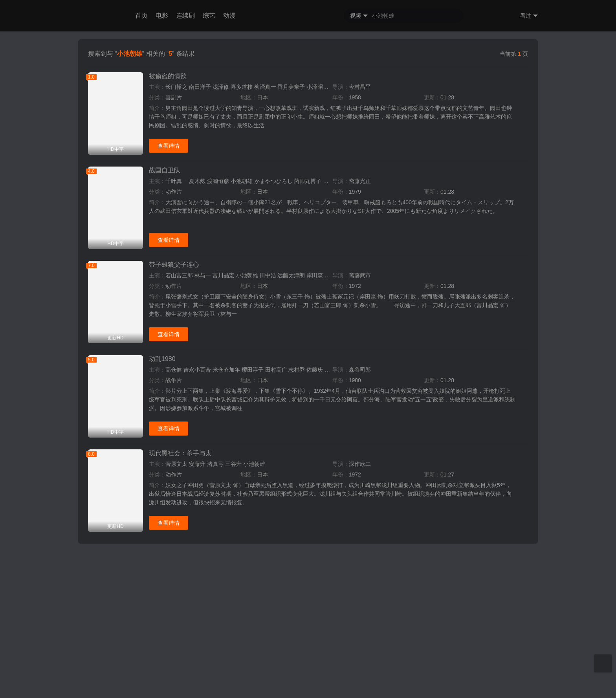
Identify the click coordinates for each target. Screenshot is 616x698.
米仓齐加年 (226, 678)
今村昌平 (360, 396)
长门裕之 (176, 396)
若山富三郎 (179, 584)
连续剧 (185, 16)
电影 (162, 16)
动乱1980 (162, 668)
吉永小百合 (197, 678)
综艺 (209, 16)
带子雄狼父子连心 (174, 573)
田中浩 (268, 584)
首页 (141, 16)
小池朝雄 (242, 490)
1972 (355, 595)
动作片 (174, 500)
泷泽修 (221, 396)
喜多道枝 (242, 396)
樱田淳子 (253, 678)
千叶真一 (176, 490)
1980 (355, 689)
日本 (262, 406)
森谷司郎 (360, 678)
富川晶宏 (224, 584)
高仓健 (174, 678)
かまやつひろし (273, 490)
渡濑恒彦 (218, 490)
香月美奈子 (291, 396)
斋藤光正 (360, 490)
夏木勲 (197, 490)
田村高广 (276, 678)
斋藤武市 (360, 584)
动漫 (229, 16)
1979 (355, 500)
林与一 (203, 584)
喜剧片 (174, 406)
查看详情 (169, 454)
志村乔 (297, 678)
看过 (529, 16)
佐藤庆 (315, 678)
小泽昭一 (317, 396)
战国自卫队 (165, 479)
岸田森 (315, 584)
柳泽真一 (265, 396)
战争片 (174, 689)
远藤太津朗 (291, 584)
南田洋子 (200, 396)
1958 (355, 406)
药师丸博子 (308, 490)
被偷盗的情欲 (168, 385)
